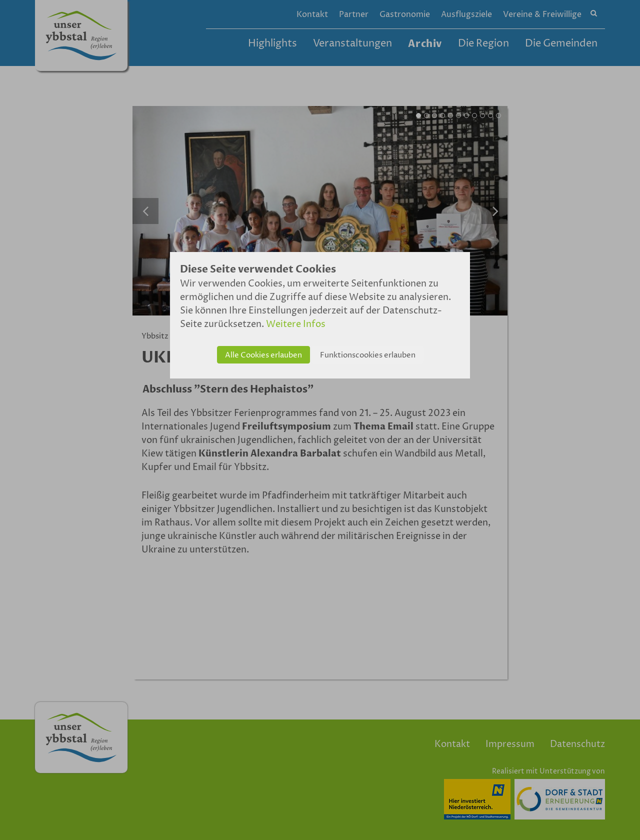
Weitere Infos (296, 324)
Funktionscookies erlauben (368, 355)
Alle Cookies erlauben (263, 355)
